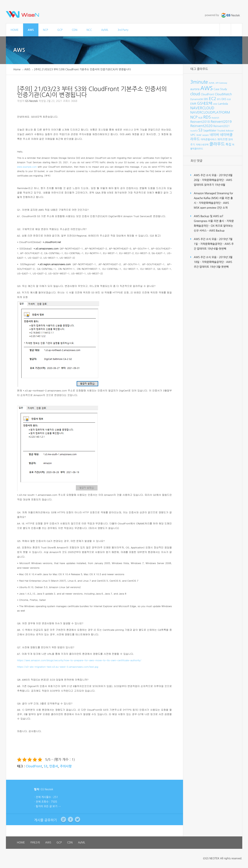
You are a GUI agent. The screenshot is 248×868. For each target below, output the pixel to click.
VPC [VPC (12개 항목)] (193, 135)
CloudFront (34, 766)
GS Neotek (31, 101)
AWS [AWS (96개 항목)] (207, 88)
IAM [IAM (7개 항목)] (215, 104)
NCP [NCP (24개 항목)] (194, 117)
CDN (75, 30)
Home (17, 69)
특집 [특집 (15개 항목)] (229, 144)
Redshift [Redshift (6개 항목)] (215, 118)
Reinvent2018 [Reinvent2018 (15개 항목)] (200, 122)
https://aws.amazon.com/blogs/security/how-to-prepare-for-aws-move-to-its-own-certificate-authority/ (79, 660)
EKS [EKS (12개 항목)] (224, 99)
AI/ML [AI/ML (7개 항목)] (212, 83)
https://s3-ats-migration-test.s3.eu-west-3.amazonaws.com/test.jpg (58, 667)
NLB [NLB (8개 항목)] (200, 118)
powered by (223, 15)
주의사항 (66, 766)
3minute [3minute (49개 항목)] (199, 82)
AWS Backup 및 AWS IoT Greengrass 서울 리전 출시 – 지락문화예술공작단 (214, 221)
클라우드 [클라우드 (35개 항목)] (217, 144)
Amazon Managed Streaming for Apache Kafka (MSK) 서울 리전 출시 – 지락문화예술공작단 (214, 198)
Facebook (70, 820)
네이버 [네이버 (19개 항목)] (214, 135)
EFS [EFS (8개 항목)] (219, 99)
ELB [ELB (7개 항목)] (229, 99)
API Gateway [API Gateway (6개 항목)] (221, 83)
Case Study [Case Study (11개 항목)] (220, 89)
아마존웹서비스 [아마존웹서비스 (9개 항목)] (209, 139)
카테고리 (35, 843)
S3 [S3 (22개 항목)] (200, 130)
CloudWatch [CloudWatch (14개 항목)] (223, 94)
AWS (31, 30)
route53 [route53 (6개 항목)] (194, 131)
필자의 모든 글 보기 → (48, 806)
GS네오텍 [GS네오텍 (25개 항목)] (205, 103)
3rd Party (123, 30)
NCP (46, 30)
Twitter (77, 820)
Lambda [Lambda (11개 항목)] (223, 104)
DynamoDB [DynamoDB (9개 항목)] (197, 99)
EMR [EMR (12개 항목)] (193, 104)
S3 (46, 766)
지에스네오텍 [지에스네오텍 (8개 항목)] (202, 145)
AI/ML (105, 30)
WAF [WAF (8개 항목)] (199, 135)
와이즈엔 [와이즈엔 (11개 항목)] (223, 139)
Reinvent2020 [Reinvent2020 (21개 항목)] (201, 126)
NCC (89, 30)
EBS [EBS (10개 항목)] (206, 99)
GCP (60, 30)
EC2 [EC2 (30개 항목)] (212, 99)
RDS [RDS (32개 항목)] (207, 117)
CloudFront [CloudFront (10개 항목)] (207, 94)
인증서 (54, 766)
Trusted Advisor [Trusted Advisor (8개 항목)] (225, 131)
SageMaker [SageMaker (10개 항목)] (210, 131)
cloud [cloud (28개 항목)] (195, 94)
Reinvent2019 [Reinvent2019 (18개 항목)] (221, 122)
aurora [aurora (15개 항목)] (195, 89)
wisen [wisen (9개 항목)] (206, 135)
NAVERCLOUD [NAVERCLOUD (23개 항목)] (202, 108)
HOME (15, 30)
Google (63, 820)
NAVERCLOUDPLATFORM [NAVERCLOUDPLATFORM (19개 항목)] (210, 112)
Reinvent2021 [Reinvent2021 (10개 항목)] (222, 126)
